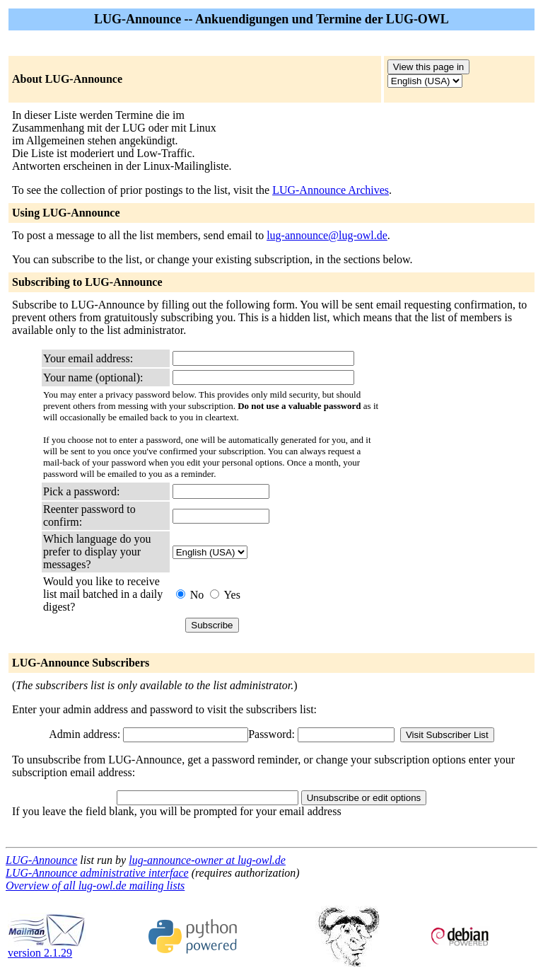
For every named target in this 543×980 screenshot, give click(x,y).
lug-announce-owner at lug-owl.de (207, 860)
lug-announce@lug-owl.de (327, 235)
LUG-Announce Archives (331, 190)
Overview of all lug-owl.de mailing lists (95, 886)
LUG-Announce (41, 860)
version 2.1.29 (47, 948)
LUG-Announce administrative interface (97, 873)
